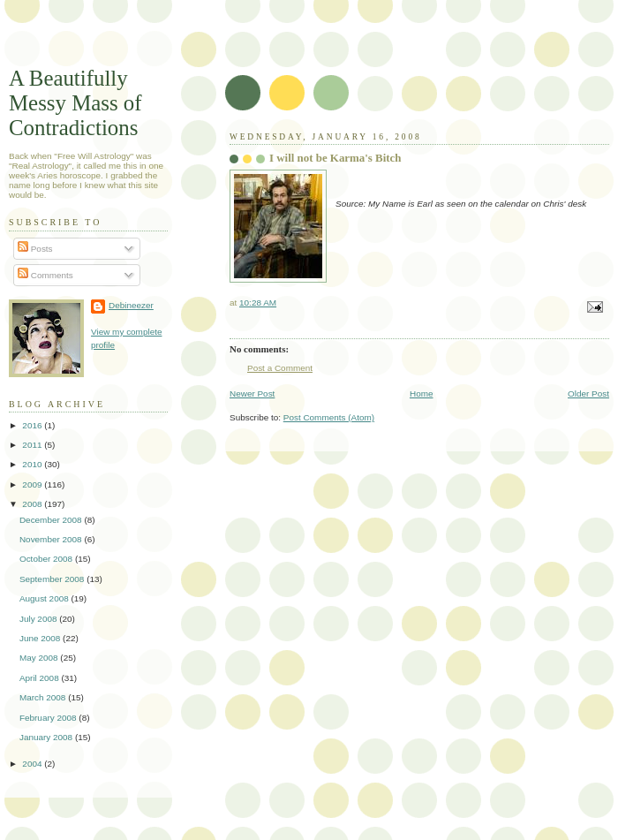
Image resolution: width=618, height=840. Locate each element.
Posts (35, 249)
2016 (33, 425)
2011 (33, 445)
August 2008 (45, 598)
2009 (33, 484)
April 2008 (41, 678)
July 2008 (39, 619)
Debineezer (131, 305)
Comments (45, 275)
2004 (33, 764)
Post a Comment (280, 368)
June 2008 (41, 638)
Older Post (588, 394)
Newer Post (252, 394)
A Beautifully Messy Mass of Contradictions (75, 103)
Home (422, 394)
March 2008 (44, 697)
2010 (33, 464)
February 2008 (49, 718)
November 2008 (52, 539)
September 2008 (53, 579)
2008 (33, 504)
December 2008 (52, 520)
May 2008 (40, 658)
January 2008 (47, 737)
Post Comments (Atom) (329, 417)
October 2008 (47, 559)
